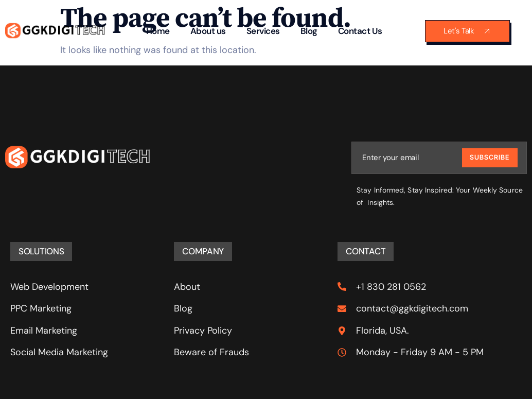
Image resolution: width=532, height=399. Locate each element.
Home (158, 31)
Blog (309, 31)
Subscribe (490, 157)
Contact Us (360, 31)
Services (263, 31)
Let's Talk (467, 31)
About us (208, 31)
